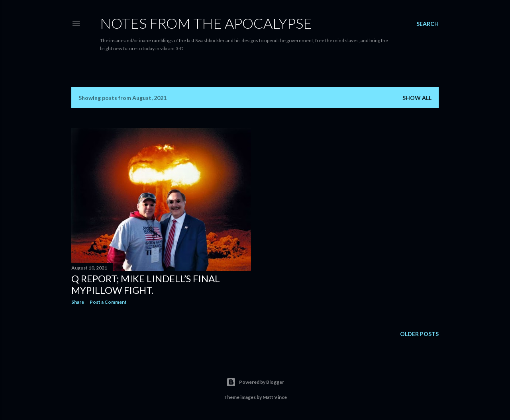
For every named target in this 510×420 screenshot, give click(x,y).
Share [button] (78, 302)
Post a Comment (108, 302)
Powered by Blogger (255, 382)
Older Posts (419, 334)
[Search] (428, 24)
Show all (417, 98)
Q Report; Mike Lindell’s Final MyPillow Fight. (146, 284)
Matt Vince (275, 397)
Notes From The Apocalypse (206, 23)
